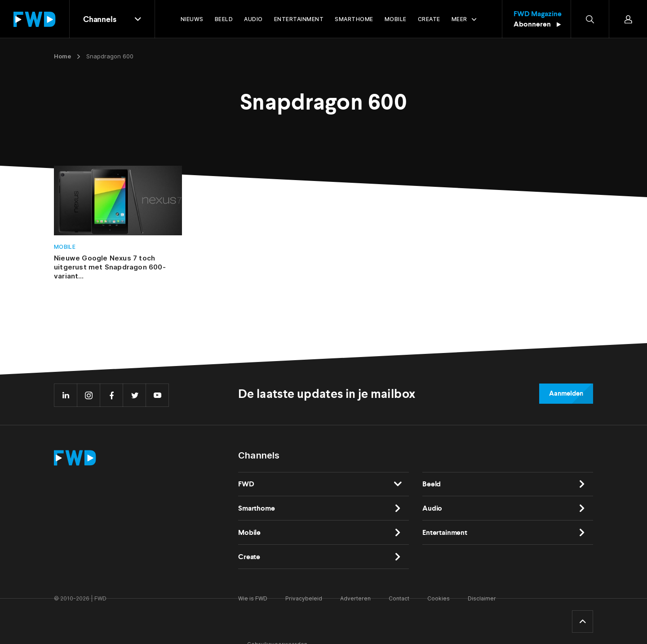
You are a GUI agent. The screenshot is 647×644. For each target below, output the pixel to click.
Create (249, 557)
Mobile (65, 247)
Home (62, 56)
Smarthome (257, 508)
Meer (459, 19)
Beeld (432, 484)
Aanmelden (566, 393)
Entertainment (445, 532)
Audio (432, 508)
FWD (246, 484)
